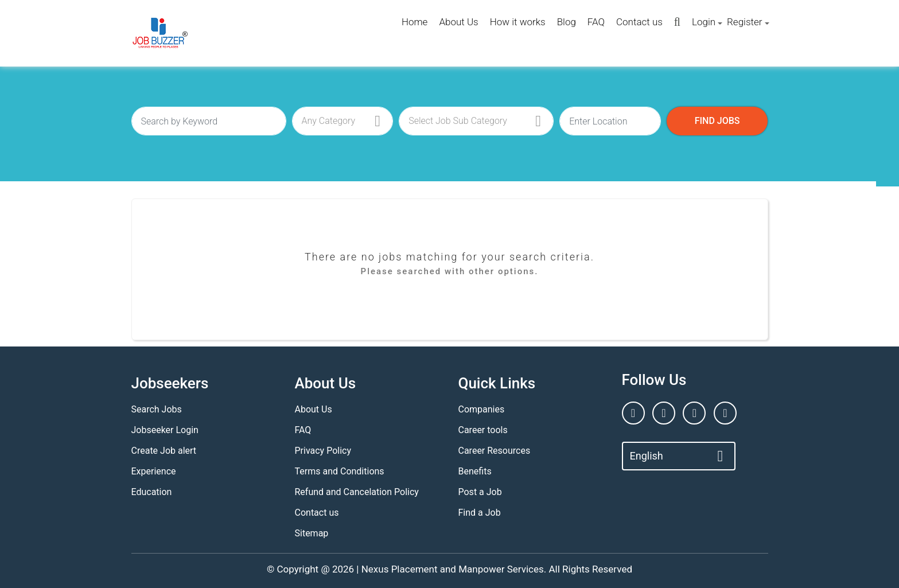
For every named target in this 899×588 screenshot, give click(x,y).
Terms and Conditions (340, 471)
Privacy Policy (323, 451)
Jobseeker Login (165, 430)
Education (152, 492)
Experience (154, 471)
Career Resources (495, 451)
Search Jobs (157, 409)
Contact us (639, 22)
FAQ (596, 22)
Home (415, 22)
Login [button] (704, 22)
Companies (482, 409)
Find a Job (480, 513)
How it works (518, 22)
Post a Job (480, 492)
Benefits (475, 471)
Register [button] (744, 22)
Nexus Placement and (409, 569)
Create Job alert (164, 451)
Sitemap (312, 533)
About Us (458, 22)
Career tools (483, 430)
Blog (567, 22)
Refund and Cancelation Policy (357, 492)
